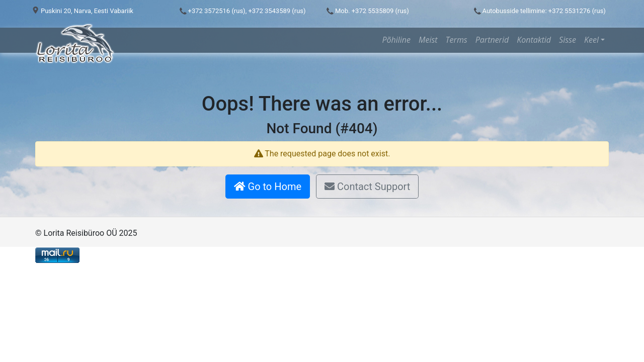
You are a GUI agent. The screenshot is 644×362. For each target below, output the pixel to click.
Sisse (568, 40)
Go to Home (268, 187)
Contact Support (367, 187)
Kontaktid (534, 40)
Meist (428, 40)
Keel (591, 40)
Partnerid (492, 40)
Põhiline (396, 40)
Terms (457, 40)
